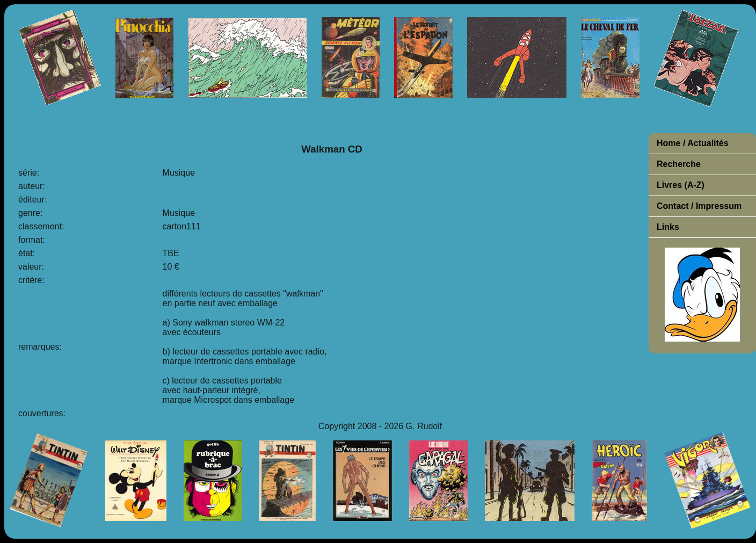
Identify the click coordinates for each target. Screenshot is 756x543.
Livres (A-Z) (681, 185)
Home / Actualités (693, 143)
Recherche (679, 164)
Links (668, 227)
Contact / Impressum (699, 206)
